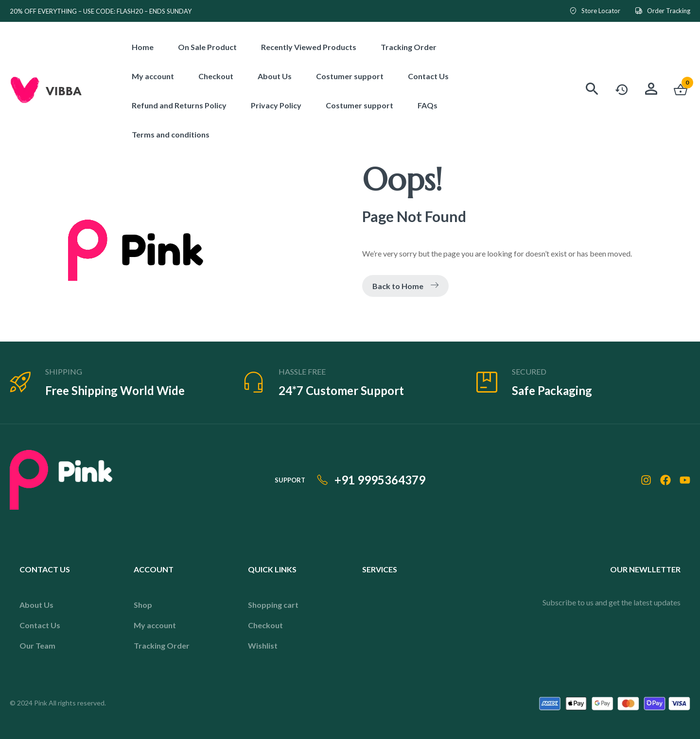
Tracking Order (162, 645)
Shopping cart (273, 605)
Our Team (37, 645)
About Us (36, 605)
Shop (143, 605)
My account (155, 625)
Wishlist (263, 645)
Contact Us (40, 625)
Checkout (265, 625)
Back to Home (405, 286)
